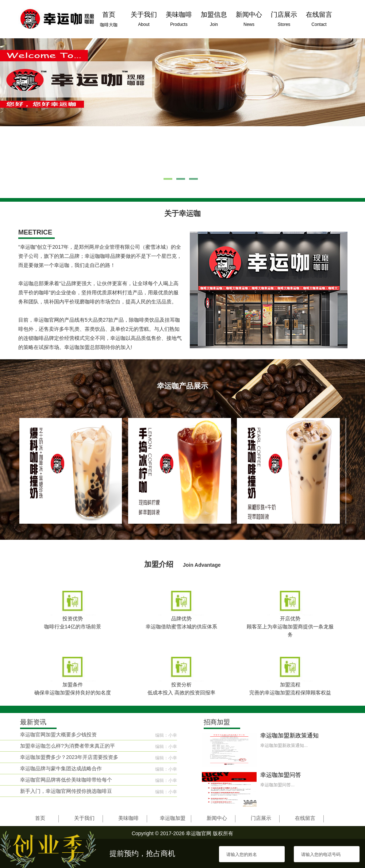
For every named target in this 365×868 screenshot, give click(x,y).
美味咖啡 (128, 818)
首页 (40, 818)
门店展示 (261, 818)
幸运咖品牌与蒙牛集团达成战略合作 (61, 768)
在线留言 (305, 818)
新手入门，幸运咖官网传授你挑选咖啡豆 (66, 791)
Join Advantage (202, 565)
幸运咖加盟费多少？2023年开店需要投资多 (69, 757)
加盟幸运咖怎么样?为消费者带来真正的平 (68, 746)
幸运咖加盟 (173, 818)
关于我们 (84, 818)
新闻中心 (217, 818)
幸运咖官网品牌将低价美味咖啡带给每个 (66, 780)
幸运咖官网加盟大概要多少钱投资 (58, 735)
